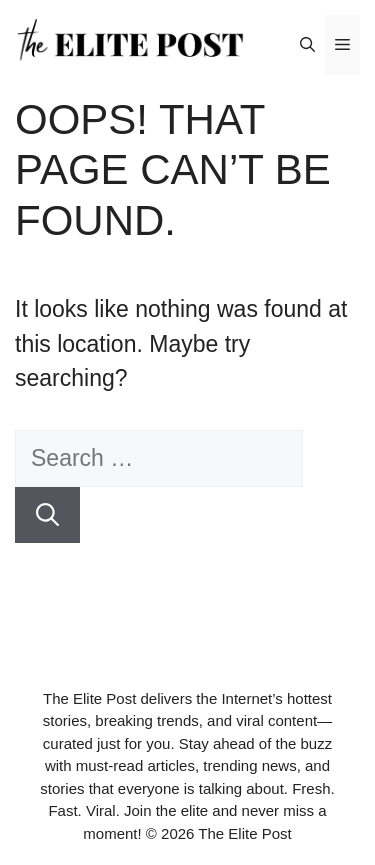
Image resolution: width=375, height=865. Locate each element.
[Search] (47, 515)
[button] (307, 45)
